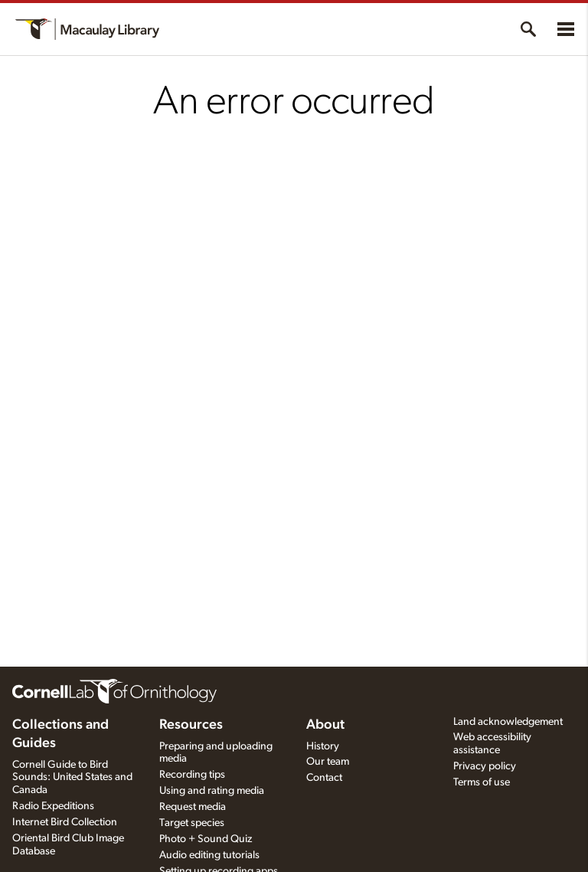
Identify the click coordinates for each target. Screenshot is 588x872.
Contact (324, 778)
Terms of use (482, 782)
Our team (328, 762)
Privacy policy (485, 766)
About (325, 725)
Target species (192, 823)
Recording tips (192, 775)
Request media (193, 807)
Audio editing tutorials (209, 855)
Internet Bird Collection (65, 822)
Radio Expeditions (53, 806)
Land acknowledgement (508, 722)
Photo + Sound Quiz (206, 839)
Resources (191, 725)
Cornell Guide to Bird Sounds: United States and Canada (72, 778)
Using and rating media (212, 791)
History (323, 746)
